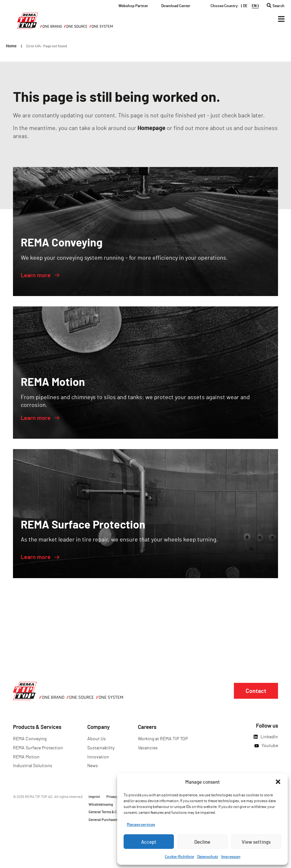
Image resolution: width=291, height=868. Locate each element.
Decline (202, 842)
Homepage (152, 128)
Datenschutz (208, 856)
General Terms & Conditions (110, 812)
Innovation (98, 757)
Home (11, 46)
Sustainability (101, 748)
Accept (149, 842)
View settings (256, 842)
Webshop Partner (133, 6)
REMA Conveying (30, 738)
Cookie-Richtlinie (179, 856)
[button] (278, 782)
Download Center (176, 6)
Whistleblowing (101, 804)
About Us (97, 738)
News (93, 765)
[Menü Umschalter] (281, 19)
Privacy (112, 797)
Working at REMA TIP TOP (163, 738)
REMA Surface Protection (38, 748)
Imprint (94, 797)
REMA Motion (26, 757)
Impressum (231, 856)
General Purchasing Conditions (113, 820)
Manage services (141, 824)
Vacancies (148, 748)
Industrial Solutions (33, 765)
